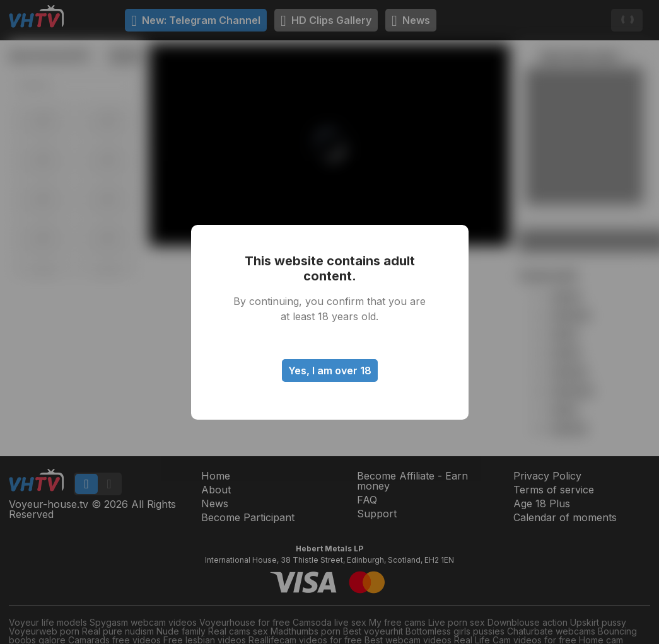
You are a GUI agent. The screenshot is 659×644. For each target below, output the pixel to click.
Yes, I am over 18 (330, 371)
